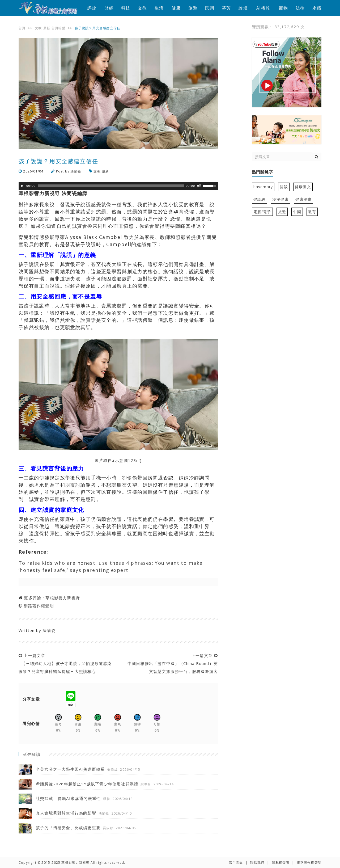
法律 (300, 8)
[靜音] (199, 186)
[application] (118, 186)
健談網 (260, 199)
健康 (176, 8)
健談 (284, 187)
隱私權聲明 (280, 863)
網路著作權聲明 (39, 606)
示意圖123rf (128, 460)
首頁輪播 (59, 28)
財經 (109, 8)
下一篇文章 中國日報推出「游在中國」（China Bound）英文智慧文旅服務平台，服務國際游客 (171, 663)
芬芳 (226, 8)
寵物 (283, 8)
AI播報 (263, 8)
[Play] (22, 186)
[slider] (111, 186)
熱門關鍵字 (262, 172)
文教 (142, 8)
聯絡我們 (257, 863)
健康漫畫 (303, 199)
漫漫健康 (280, 199)
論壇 (243, 8)
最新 (47, 28)
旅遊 (193, 8)
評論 (92, 8)
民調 (210, 8)
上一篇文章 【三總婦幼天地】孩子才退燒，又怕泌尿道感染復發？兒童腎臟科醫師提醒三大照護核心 (65, 663)
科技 (126, 8)
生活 (159, 8)
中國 (297, 212)
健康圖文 (303, 187)
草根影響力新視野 (63, 598)
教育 (312, 212)
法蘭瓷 (76, 171)
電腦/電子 (262, 212)
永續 (317, 8)
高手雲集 (236, 863)
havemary (263, 187)
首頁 (22, 28)
